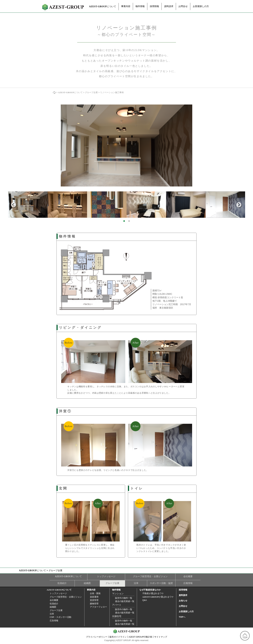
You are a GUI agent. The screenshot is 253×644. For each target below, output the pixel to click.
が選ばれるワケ (158, 597)
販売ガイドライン (118, 637)
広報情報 (188, 583)
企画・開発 (95, 593)
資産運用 (94, 597)
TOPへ (182, 617)
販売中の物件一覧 (124, 598)
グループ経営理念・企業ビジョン (150, 576)
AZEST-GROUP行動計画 (140, 637)
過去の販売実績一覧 (125, 601)
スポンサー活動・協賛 (161, 583)
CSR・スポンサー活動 (60, 617)
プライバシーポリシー (97, 637)
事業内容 (126, 6)
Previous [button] (13, 205)
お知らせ (183, 601)
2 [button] (129, 221)
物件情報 (140, 6)
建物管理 (94, 604)
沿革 (136, 583)
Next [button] (239, 205)
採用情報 (154, 6)
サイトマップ (161, 637)
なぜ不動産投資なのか (150, 590)
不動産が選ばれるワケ (153, 593)
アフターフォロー (98, 607)
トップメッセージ (106, 576)
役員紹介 (62, 583)
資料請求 (169, 6)
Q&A (145, 600)
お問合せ (183, 6)
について (103, 6)
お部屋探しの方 (201, 6)
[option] (28, 204)
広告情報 (54, 621)
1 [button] (124, 221)
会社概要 (188, 576)
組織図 (87, 583)
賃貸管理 (94, 600)
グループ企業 (91, 93)
